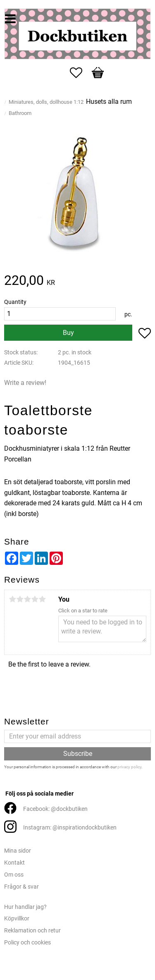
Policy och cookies (27, 943)
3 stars (27, 599)
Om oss (14, 875)
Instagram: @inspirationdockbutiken (70, 828)
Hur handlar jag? (25, 907)
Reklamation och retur (32, 931)
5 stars (42, 599)
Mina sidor (18, 851)
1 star (12, 599)
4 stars (35, 599)
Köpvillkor (17, 919)
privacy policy (129, 767)
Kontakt (14, 863)
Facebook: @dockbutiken (55, 809)
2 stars (20, 599)
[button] (80, 73)
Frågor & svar (21, 887)
